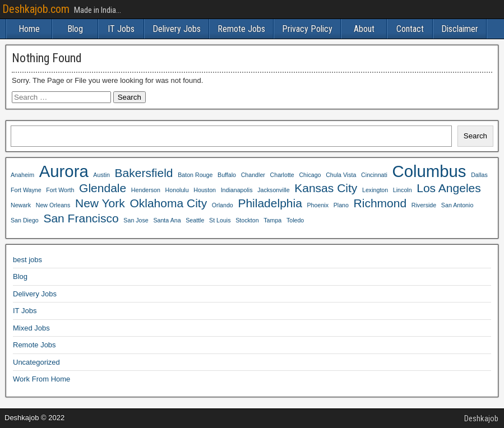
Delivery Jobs (177, 29)
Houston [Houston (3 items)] (205, 190)
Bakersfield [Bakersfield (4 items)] (144, 173)
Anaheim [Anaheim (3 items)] (22, 175)
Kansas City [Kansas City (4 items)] (326, 188)
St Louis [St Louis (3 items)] (220, 220)
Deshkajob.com (36, 9)
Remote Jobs (241, 29)
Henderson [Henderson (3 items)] (146, 190)
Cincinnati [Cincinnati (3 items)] (374, 175)
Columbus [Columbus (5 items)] (429, 171)
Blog (75, 29)
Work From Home (41, 379)
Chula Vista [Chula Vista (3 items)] (341, 175)
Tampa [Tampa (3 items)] (272, 220)
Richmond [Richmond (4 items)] (380, 203)
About (364, 29)
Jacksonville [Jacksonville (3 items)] (273, 190)
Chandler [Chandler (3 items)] (253, 175)
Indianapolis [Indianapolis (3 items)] (237, 190)
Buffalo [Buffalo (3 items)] (227, 175)
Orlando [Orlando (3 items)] (223, 205)
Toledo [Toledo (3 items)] (295, 220)
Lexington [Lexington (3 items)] (375, 190)
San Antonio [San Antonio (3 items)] (457, 205)
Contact (410, 29)
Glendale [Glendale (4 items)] (103, 188)
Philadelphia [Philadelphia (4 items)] (270, 203)
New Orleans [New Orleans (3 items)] (53, 205)
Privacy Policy (307, 29)
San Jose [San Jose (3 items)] (136, 220)
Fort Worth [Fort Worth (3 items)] (60, 190)
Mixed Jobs (31, 328)
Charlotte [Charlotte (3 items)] (282, 175)
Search (475, 136)
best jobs (27, 260)
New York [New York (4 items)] (100, 203)
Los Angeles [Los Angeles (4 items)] (449, 188)
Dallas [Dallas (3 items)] (479, 175)
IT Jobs (121, 29)
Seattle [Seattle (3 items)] (195, 220)
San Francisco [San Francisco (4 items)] (81, 218)
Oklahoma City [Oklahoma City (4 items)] (168, 203)
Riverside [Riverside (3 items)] (424, 205)
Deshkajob (481, 418)
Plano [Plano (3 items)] (341, 205)
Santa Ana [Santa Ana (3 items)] (167, 220)
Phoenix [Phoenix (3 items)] (318, 205)
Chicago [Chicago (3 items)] (310, 175)
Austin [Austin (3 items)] (101, 175)
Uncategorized (36, 362)
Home (29, 29)
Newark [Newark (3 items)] (21, 205)
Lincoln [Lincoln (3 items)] (403, 190)
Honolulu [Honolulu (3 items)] (177, 190)
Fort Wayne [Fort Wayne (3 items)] (26, 190)
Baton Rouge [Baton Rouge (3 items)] (195, 175)
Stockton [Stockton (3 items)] (247, 220)
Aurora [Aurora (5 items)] (64, 171)
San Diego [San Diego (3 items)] (25, 220)
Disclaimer (460, 29)
